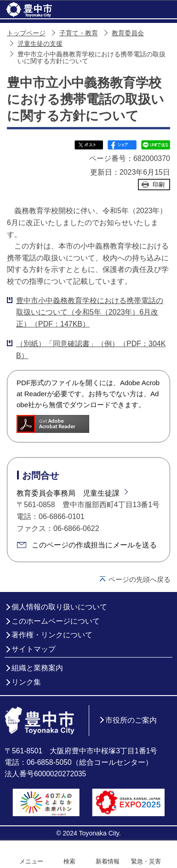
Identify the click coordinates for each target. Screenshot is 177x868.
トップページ (26, 33)
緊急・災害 (146, 861)
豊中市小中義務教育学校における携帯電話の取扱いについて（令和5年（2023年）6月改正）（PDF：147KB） (90, 312)
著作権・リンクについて (52, 635)
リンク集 (26, 682)
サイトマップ (34, 649)
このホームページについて (56, 621)
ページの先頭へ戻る (140, 579)
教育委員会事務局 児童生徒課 (68, 493)
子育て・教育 (79, 33)
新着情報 (108, 861)
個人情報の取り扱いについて (59, 607)
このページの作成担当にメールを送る (94, 545)
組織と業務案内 (37, 668)
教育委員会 (128, 33)
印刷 (159, 185)
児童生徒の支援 (40, 44)
